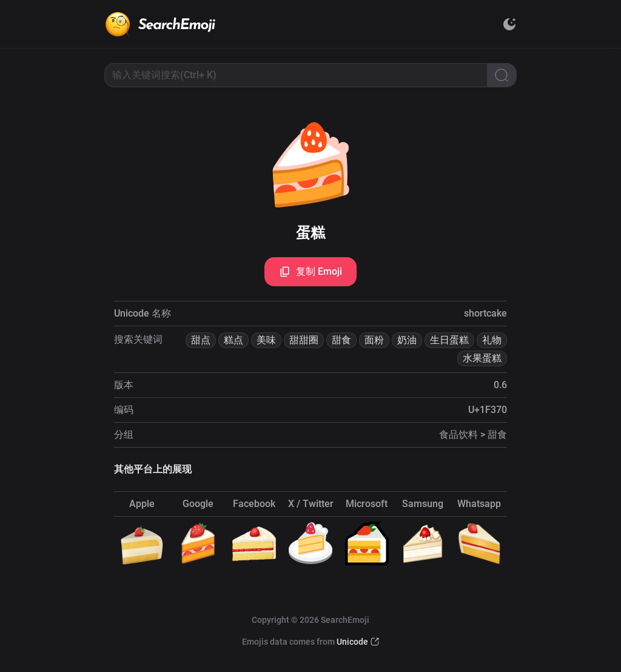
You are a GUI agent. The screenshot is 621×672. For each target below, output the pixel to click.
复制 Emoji (310, 272)
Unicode (352, 642)
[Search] (502, 75)
